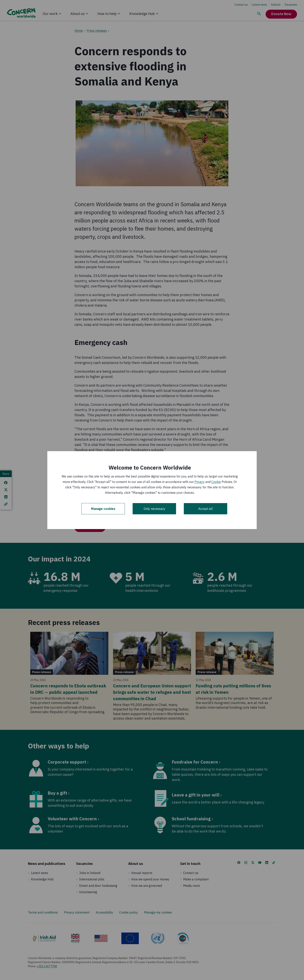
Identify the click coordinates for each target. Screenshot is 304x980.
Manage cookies (103, 509)
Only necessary (154, 509)
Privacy (199, 482)
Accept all (206, 509)
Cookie (216, 482)
